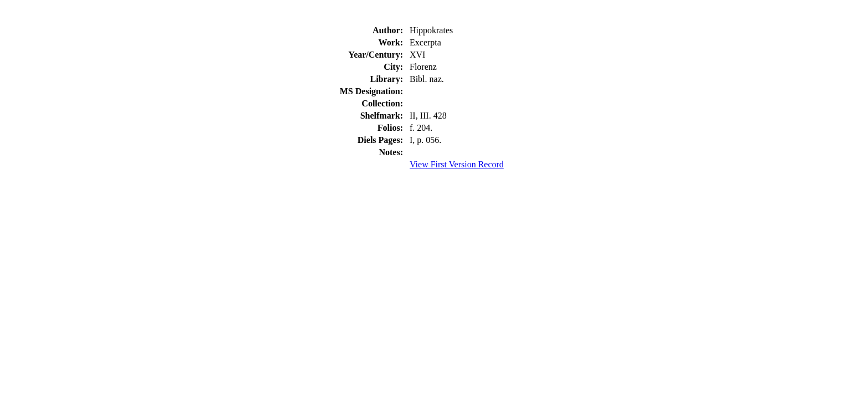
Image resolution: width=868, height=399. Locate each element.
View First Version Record (457, 164)
